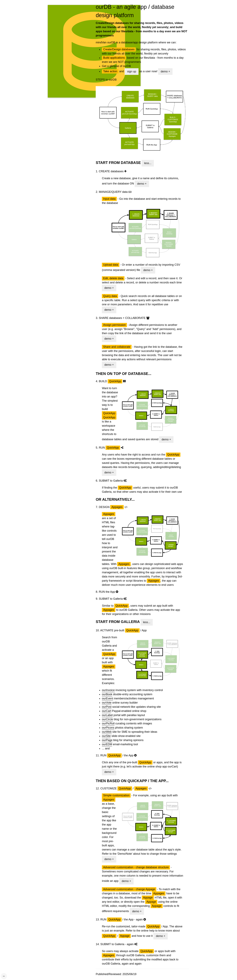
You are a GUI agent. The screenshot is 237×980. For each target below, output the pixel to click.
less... (148, 163)
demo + (165, 71)
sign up (132, 71)
